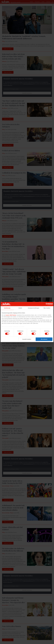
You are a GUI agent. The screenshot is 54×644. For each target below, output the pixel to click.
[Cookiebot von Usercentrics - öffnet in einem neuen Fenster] (47, 304)
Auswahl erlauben (27, 339)
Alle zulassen (44, 339)
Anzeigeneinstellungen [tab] (34, 308)
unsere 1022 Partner (11, 315)
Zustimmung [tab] (7, 308)
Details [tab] (20, 308)
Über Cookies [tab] (47, 308)
